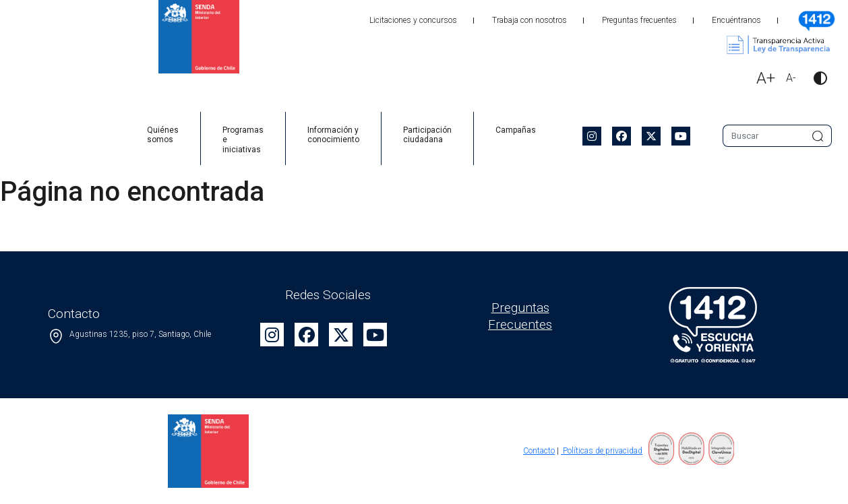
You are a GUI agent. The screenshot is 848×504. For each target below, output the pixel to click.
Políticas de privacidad (602, 451)
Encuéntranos (736, 20)
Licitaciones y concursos (413, 20)
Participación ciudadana (427, 135)
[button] (815, 80)
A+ (766, 78)
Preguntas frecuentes (639, 20)
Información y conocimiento (333, 135)
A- (791, 78)
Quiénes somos (163, 135)
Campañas (516, 130)
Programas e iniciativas (243, 140)
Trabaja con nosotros (529, 20)
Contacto (539, 451)
